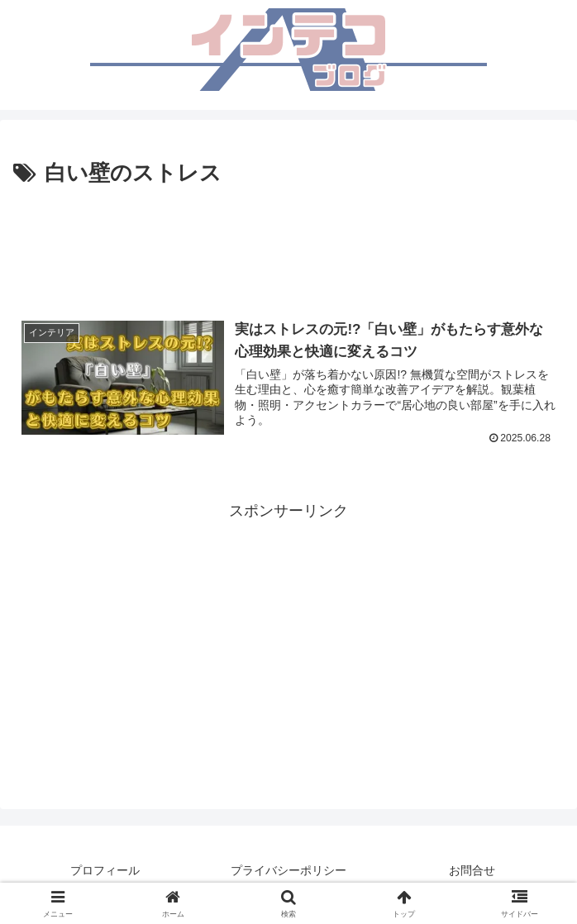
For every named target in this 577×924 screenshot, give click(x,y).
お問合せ (472, 870)
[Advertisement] (288, 241)
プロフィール (105, 870)
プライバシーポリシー (288, 870)
